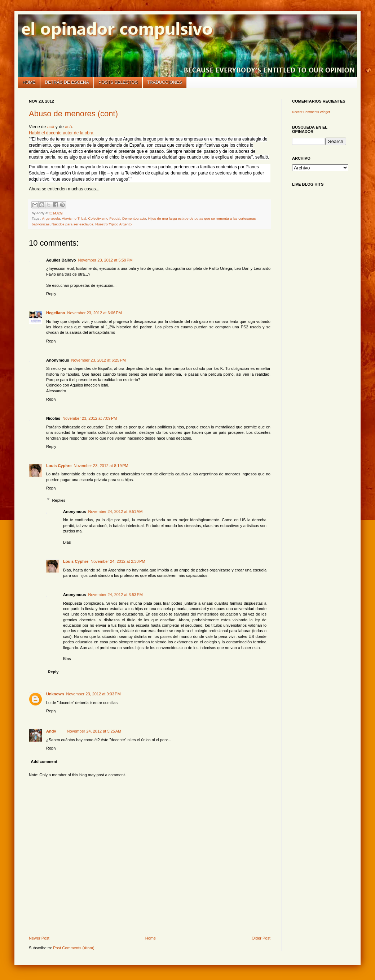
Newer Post (39, 938)
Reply (51, 294)
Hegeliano (56, 313)
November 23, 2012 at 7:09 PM (90, 418)
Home (29, 82)
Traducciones (165, 82)
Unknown (55, 694)
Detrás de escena (67, 82)
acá (51, 127)
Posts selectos (118, 82)
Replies (59, 500)
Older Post (261, 938)
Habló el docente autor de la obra (61, 133)
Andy (51, 731)
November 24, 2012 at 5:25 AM (94, 731)
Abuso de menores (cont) (73, 114)
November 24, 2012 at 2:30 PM (118, 561)
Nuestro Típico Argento (113, 224)
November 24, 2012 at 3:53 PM (116, 595)
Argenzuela (51, 218)
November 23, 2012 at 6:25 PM (99, 360)
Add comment (44, 761)
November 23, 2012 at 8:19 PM (101, 466)
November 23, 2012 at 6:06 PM (95, 313)
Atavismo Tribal (74, 218)
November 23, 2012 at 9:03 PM (94, 694)
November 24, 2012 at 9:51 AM (116, 511)
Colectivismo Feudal (104, 218)
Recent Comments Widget (311, 112)
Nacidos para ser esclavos (72, 224)
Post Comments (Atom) (74, 948)
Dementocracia (134, 218)
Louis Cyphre (59, 466)
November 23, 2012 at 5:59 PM (105, 260)
